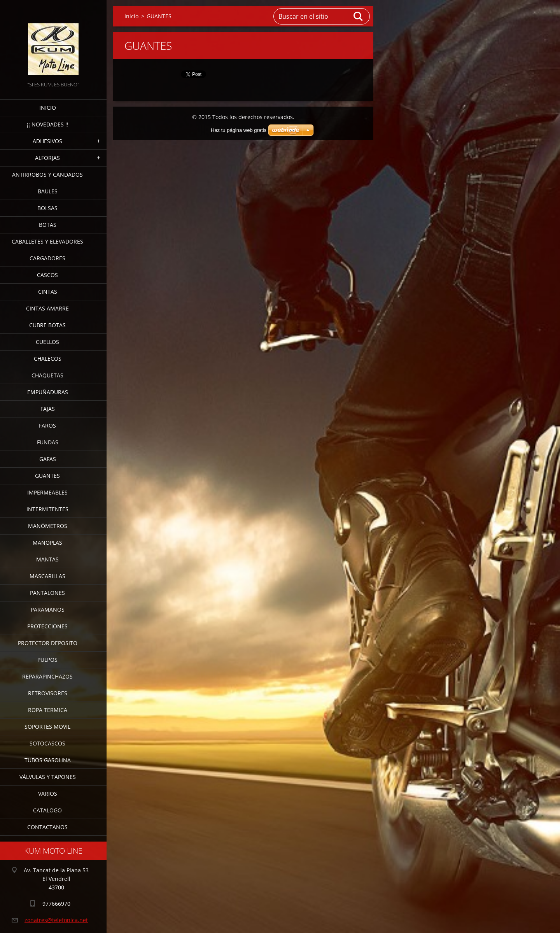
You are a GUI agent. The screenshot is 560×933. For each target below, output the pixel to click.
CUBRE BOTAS (47, 325)
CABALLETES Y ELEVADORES (47, 241)
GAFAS (48, 459)
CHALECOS (48, 359)
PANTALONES (47, 593)
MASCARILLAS (47, 576)
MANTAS (47, 559)
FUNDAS (48, 442)
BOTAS (48, 225)
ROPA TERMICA (48, 710)
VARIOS (48, 794)
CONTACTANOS (47, 827)
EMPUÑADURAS (48, 392)
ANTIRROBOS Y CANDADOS (47, 174)
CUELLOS (47, 342)
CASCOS (47, 275)
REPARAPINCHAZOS (47, 676)
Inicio (48, 108)
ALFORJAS (47, 158)
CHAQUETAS (47, 375)
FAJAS (48, 409)
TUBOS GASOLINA (48, 760)
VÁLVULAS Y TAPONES (48, 777)
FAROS (47, 425)
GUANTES (47, 476)
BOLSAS (47, 208)
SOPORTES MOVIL (47, 727)
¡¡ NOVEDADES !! (48, 124)
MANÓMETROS (48, 526)
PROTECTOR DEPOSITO (48, 643)
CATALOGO (47, 810)
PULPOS (47, 660)
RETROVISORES (48, 693)
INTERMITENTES (47, 509)
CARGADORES (47, 258)
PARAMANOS (48, 609)
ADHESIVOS (47, 141)
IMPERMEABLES (47, 492)
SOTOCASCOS (47, 743)
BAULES (48, 191)
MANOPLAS (47, 543)
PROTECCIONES (47, 626)
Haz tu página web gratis (239, 130)
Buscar (359, 16)
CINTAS (48, 292)
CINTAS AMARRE (47, 308)
